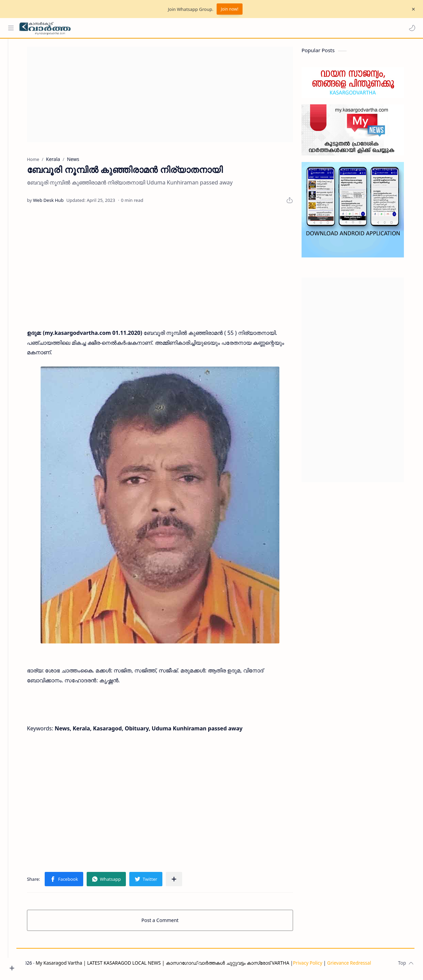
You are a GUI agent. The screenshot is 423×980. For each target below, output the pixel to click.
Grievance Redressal (367, 965)
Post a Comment (169, 923)
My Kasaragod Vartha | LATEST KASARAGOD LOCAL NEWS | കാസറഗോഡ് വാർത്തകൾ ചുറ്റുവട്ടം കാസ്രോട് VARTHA (180, 965)
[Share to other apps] (183, 881)
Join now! (229, 9)
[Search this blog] (142, 28)
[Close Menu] (412, 9)
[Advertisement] (169, 97)
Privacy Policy (325, 965)
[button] (411, 28)
